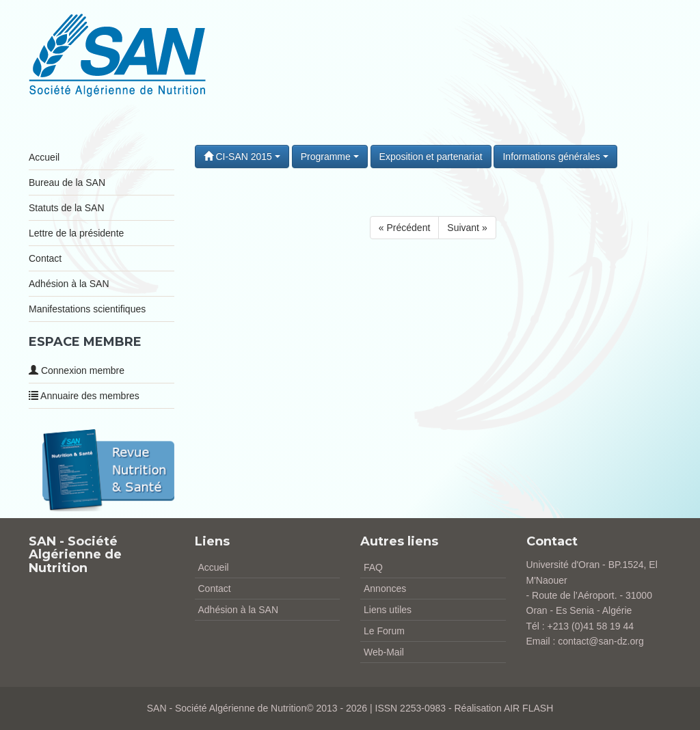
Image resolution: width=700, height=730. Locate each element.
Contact (45, 258)
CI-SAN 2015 (242, 157)
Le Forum (384, 631)
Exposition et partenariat (431, 157)
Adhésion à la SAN (69, 284)
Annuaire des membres (84, 396)
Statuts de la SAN (67, 208)
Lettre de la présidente (76, 233)
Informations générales (555, 157)
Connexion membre (77, 370)
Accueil (44, 157)
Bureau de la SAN (67, 182)
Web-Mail (384, 652)
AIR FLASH (528, 708)
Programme (330, 157)
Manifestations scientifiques (87, 309)
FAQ (373, 567)
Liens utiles (388, 610)
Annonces (385, 589)
